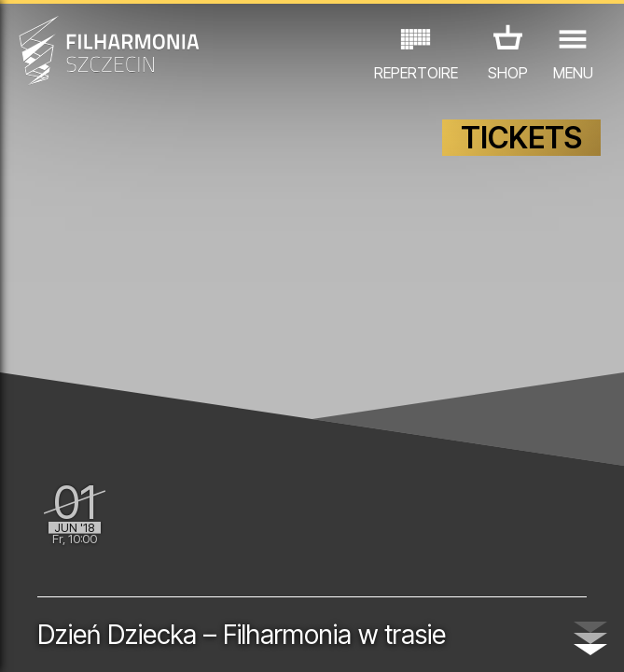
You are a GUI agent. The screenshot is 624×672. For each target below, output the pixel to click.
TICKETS (521, 138)
